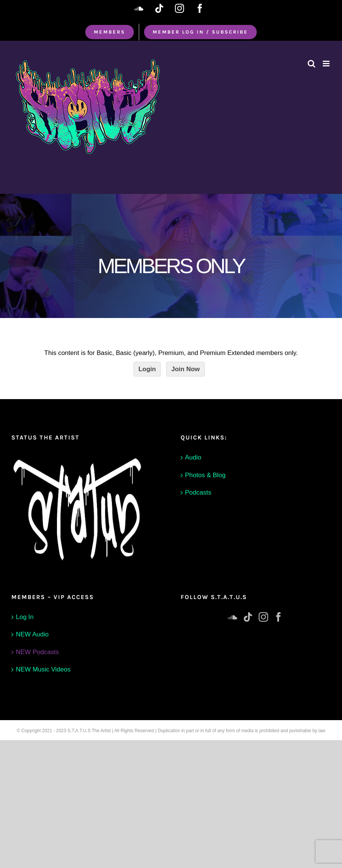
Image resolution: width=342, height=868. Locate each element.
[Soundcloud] (232, 617)
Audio (193, 457)
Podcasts (198, 492)
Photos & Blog (206, 475)
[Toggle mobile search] (311, 64)
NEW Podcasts (37, 652)
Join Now (186, 369)
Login (147, 369)
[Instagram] (263, 617)
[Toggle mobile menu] (327, 64)
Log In (25, 617)
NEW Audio (32, 634)
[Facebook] (278, 617)
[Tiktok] (248, 617)
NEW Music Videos (43, 669)
